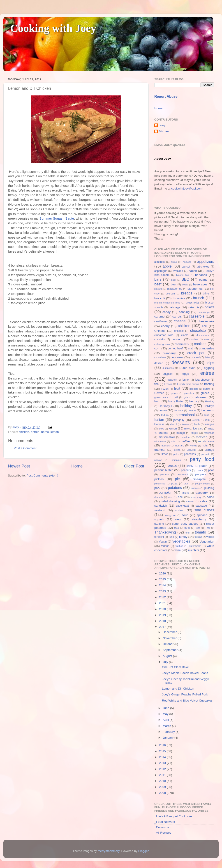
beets (185, 285)
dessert (159, 363)
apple (167, 266)
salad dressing (171, 501)
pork (157, 488)
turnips (198, 537)
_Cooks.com (163, 827)
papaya (158, 460)
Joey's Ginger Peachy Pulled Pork (185, 694)
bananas (201, 275)
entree (35, 432)
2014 (163, 757)
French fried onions (188, 384)
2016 (163, 745)
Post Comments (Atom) (42, 476)
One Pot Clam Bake (175, 667)
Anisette (187, 262)
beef (158, 284)
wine (178, 550)
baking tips (183, 275)
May (166, 714)
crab (191, 349)
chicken (24, 432)
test (198, 528)
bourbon (170, 294)
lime (186, 429)
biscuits (158, 289)
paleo (176, 454)
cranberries (206, 348)
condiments (182, 344)
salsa (203, 501)
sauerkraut (182, 506)
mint (173, 441)
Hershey (210, 401)
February (169, 732)
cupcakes (177, 357)
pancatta (206, 454)
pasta (172, 465)
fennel (186, 380)
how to (192, 410)
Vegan (163, 542)
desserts (181, 362)
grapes (205, 393)
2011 (163, 775)
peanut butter (164, 470)
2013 (163, 763)
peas (211, 470)
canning (184, 312)
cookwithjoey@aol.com (187, 189)
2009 (163, 787)
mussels (165, 446)
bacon (193, 271)
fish (156, 384)
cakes (209, 307)
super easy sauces (185, 524)
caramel (160, 317)
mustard (179, 446)
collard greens (162, 344)
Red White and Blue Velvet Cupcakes (187, 701)
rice (180, 497)
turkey (183, 537)
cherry (165, 326)
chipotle (179, 331)
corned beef (175, 349)
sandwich (161, 506)
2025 (163, 579)
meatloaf (186, 437)
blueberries (195, 289)
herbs (45, 432)
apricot (186, 267)
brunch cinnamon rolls (167, 303)
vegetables (181, 541)
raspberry (201, 493)
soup (185, 515)
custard (195, 357)
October (169, 644)
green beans (161, 397)
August (168, 656)
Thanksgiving (165, 532)
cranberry (169, 353)
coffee (195, 339)
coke (207, 339)
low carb (198, 429)
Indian (165, 415)
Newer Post (19, 466)
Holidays (209, 406)
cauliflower (161, 321)
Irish (207, 415)
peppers (201, 474)
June (166, 708)
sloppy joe (170, 515)
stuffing (159, 524)
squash (159, 519)
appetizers (206, 261)
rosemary (196, 497)
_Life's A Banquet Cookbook (173, 816)
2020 (163, 609)
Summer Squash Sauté (57, 218)
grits (186, 397)
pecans (164, 474)
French (168, 384)
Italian (159, 420)
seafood (160, 510)
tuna (171, 537)
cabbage (175, 307)
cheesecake (206, 321)
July (166, 662)
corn (157, 348)
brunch (199, 298)
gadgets (194, 389)
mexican (201, 437)
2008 (163, 793)
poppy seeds (202, 484)
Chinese (160, 331)
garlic (206, 389)
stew (178, 519)
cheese (180, 321)
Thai (207, 528)
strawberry (199, 519)
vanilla (210, 537)
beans (203, 280)
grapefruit (189, 393)
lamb (197, 424)
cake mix (194, 307)
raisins (185, 493)
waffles (179, 546)
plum (186, 484)
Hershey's (165, 406)
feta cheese (202, 380)
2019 (163, 615)
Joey (162, 125)
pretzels (195, 488)
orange (209, 450)
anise (174, 262)
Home (77, 466)
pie (177, 479)
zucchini (193, 550)
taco (176, 528)
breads (187, 293)
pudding (209, 488)
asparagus (161, 271)
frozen (165, 389)
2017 (163, 627)
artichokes (203, 267)
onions (191, 450)
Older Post (134, 466)
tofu (187, 533)
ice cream (207, 410)
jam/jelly (179, 420)
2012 (163, 769)
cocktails (160, 339)
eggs (186, 374)
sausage (201, 506)
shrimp (180, 510)
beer (173, 285)
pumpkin (165, 492)
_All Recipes (163, 833)
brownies (179, 298)
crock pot (196, 353)
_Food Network (165, 822)
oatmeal (160, 450)
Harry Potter (176, 401)
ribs (170, 497)
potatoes (175, 488)
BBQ (185, 279)
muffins (186, 441)
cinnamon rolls (164, 335)
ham (157, 401)
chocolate (198, 330)
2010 (163, 781)
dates (207, 357)
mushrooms (206, 441)
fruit (177, 388)
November (170, 638)
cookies (200, 344)
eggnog (209, 368)
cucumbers (160, 357)
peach (203, 466)
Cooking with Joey (53, 28)
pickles (159, 479)
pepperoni (182, 474)
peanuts (186, 470)
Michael (164, 131)
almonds (160, 262)
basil (173, 280)
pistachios (160, 484)
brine (206, 294)
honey (163, 410)
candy (166, 312)
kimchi (173, 424)
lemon (55, 432)
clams (185, 335)
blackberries (175, 289)
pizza (174, 484)
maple (194, 433)
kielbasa (159, 424)
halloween (200, 397)
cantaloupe (204, 312)
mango (181, 433)
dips (211, 363)
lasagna (209, 424)
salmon (190, 501)
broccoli (160, 298)
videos (165, 546)
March (167, 726)
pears (200, 470)
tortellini (159, 537)
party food (202, 459)
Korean (186, 424)
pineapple (199, 479)
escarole (172, 380)
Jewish (196, 420)
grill (176, 397)
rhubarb (158, 497)
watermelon (195, 546)
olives (177, 450)
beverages (200, 284)
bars (158, 279)
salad (210, 497)
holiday (186, 406)
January (169, 738)
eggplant (168, 374)
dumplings (168, 368)
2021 (163, 603)
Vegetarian (207, 542)
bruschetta (192, 303)
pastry (190, 466)
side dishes (204, 510)
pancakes (190, 454)
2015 (163, 751)
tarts (187, 528)
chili (205, 326)
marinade (209, 433)
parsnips (176, 460)
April (166, 720)
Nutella (193, 446)
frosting (209, 384)
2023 (163, 591)
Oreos (164, 454)
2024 (163, 585)
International (185, 415)
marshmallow (167, 437)
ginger (174, 393)
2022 (163, 597)
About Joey (163, 159)
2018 (163, 621)
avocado (178, 271)
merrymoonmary (109, 851)
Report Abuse (166, 96)
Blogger (143, 851)
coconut (177, 339)
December (170, 632)
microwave (160, 441)
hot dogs (179, 410)
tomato (201, 532)
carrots (177, 317)
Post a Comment (25, 448)
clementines (203, 335)
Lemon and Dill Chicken (178, 689)
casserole (197, 316)
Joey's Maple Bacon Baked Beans (185, 673)
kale (207, 420)
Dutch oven (187, 368)
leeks (161, 429)
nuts (205, 445)
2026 (163, 573)
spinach (202, 515)
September (171, 650)
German (159, 393)
